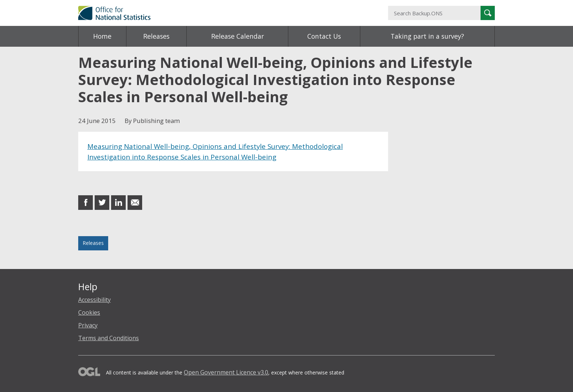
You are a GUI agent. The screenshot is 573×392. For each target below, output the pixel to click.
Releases (156, 36)
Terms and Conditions (109, 338)
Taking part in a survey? (427, 36)
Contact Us (324, 36)
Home (102, 36)
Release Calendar (238, 36)
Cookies (89, 312)
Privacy (88, 325)
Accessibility (94, 300)
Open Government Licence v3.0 (226, 372)
